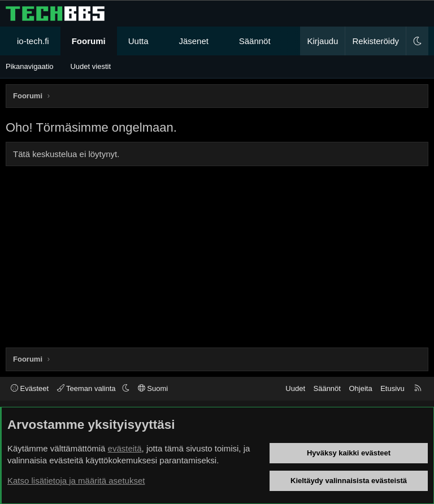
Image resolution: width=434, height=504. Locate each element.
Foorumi (89, 41)
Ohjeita (360, 388)
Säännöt (255, 41)
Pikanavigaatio (30, 66)
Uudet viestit (90, 66)
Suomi (153, 388)
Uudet (295, 388)
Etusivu (392, 388)
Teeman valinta (87, 388)
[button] (159, 41)
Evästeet (30, 388)
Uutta (138, 41)
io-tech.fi (33, 41)
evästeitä (125, 448)
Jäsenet (194, 41)
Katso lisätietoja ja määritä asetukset (76, 481)
